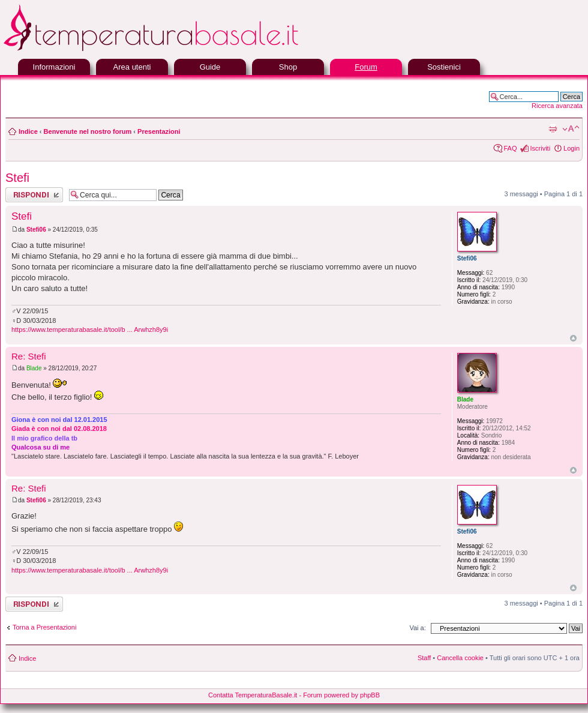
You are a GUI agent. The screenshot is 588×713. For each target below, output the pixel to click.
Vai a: (417, 628)
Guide (210, 67)
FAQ (510, 148)
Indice (28, 131)
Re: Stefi (29, 356)
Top (573, 338)
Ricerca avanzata (557, 106)
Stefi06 (36, 230)
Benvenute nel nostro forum (88, 131)
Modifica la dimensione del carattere (571, 129)
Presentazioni (159, 131)
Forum (366, 67)
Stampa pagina (553, 129)
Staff (424, 658)
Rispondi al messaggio (34, 195)
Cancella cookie (460, 658)
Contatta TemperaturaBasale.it (253, 695)
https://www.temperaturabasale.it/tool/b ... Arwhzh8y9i (90, 329)
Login (571, 148)
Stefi (17, 178)
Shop (288, 67)
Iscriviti (540, 148)
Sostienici (444, 67)
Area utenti (132, 67)
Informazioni (54, 67)
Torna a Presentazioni (44, 627)
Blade (34, 368)
